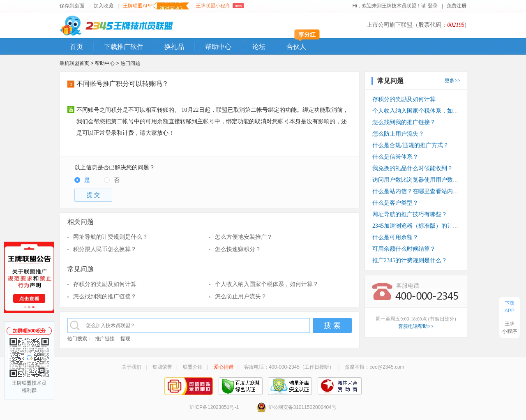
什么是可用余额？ (395, 237)
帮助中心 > (108, 63)
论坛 (259, 47)
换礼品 (174, 47)
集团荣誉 (162, 367)
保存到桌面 (72, 6)
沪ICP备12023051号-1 (214, 407)
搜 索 (332, 325)
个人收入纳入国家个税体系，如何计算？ (267, 284)
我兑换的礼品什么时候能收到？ (413, 168)
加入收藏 (104, 6)
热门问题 (130, 63)
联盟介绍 (193, 367)
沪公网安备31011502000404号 (296, 407)
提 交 (93, 195)
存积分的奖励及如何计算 (105, 284)
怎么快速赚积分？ (238, 249)
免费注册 (457, 6)
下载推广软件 (124, 47)
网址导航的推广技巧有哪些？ (410, 214)
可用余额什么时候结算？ (404, 249)
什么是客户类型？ (395, 203)
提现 (125, 339)
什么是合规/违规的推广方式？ (411, 145)
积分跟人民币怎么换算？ (105, 249)
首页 (76, 47)
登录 (433, 6)
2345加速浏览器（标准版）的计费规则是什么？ (433, 226)
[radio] (82, 181)
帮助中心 (218, 47)
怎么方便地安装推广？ (244, 237)
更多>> (452, 81)
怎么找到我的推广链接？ (105, 297)
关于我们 (131, 367)
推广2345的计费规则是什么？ (410, 260)
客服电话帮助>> (416, 326)
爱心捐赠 (224, 367)
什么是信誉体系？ (395, 157)
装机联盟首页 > (76, 63)
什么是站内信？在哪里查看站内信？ (418, 191)
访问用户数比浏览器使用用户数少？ (418, 180)
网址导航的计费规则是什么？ (111, 237)
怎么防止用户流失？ (241, 297)
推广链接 (105, 339)
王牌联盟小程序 (220, 6)
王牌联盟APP (156, 6)
